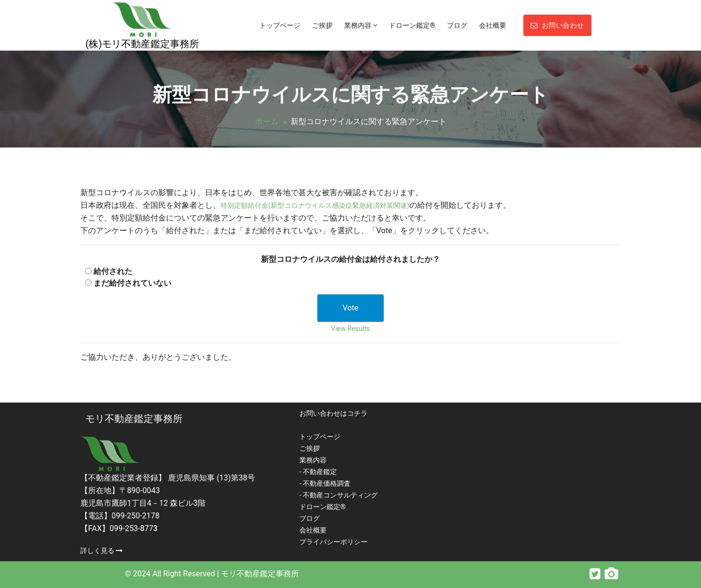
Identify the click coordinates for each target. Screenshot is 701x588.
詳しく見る (101, 551)
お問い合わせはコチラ (333, 413)
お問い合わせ (557, 25)
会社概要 (493, 25)
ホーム (267, 121)
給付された (113, 271)
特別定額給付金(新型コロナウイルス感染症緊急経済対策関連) (315, 205)
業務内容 (361, 25)
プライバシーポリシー (333, 542)
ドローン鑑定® (412, 25)
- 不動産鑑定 (318, 472)
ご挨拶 (322, 25)
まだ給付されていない (132, 283)
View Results (350, 329)
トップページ (280, 25)
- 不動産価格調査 (325, 483)
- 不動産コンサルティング (339, 495)
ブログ (457, 25)
